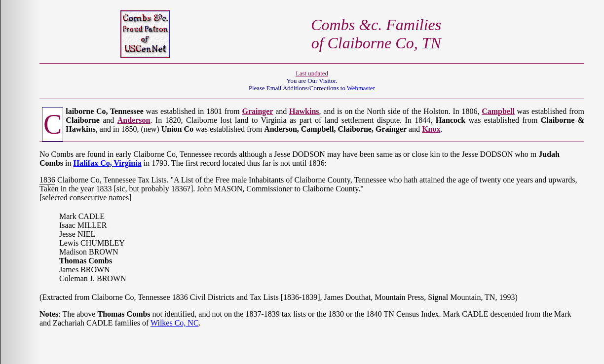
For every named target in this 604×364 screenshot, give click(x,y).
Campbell (498, 111)
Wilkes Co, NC (175, 323)
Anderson (134, 120)
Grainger (257, 111)
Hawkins (304, 111)
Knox (431, 129)
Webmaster (361, 88)
